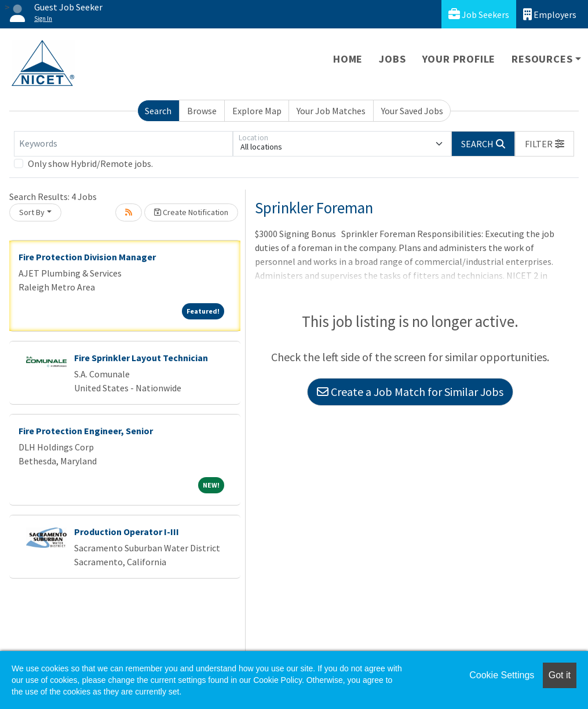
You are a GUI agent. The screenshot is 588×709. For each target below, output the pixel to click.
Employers (550, 14)
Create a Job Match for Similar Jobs (410, 392)
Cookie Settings (502, 675)
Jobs (392, 59)
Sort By (32, 212)
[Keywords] (123, 144)
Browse (202, 111)
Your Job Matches (331, 111)
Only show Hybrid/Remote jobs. (90, 163)
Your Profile (459, 59)
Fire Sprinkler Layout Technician (141, 358)
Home (348, 59)
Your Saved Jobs (412, 111)
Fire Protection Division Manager (87, 257)
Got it (560, 675)
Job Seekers (479, 14)
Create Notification (191, 212)
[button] (545, 144)
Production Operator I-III (127, 532)
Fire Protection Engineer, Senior (86, 431)
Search (158, 111)
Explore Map (257, 111)
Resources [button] (542, 59)
